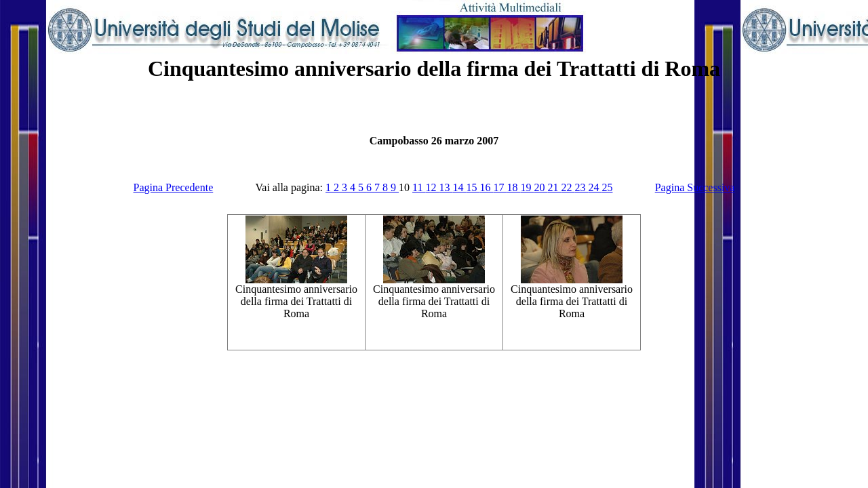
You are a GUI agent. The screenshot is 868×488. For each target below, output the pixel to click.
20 (540, 187)
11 (419, 187)
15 (473, 187)
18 (513, 187)
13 (446, 187)
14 (459, 187)
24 (595, 187)
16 (486, 187)
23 (581, 187)
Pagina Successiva (695, 187)
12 (432, 187)
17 (500, 187)
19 (527, 187)
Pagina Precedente (174, 187)
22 (568, 187)
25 (607, 187)
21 (554, 187)
